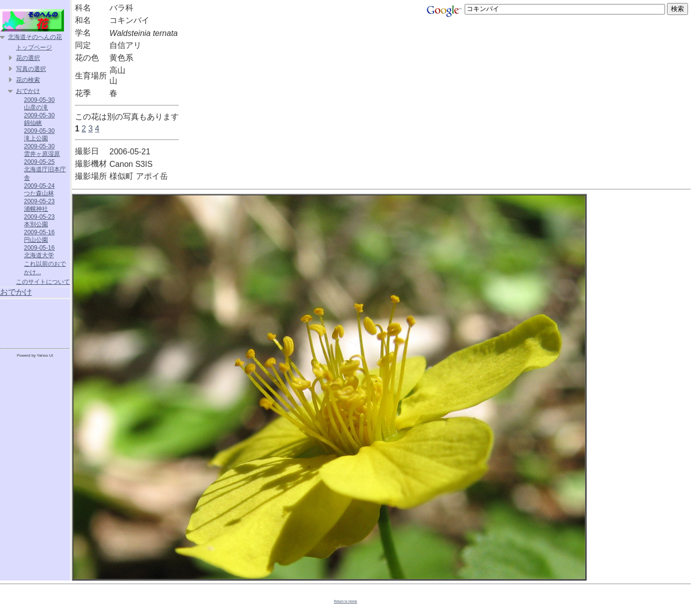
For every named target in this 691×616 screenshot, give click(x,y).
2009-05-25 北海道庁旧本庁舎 (45, 170)
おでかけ (28, 91)
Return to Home (345, 601)
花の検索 (28, 80)
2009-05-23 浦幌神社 (39, 205)
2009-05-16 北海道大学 (39, 252)
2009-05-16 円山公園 (39, 236)
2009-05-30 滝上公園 (39, 135)
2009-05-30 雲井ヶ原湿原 (42, 150)
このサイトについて (43, 282)
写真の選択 (31, 69)
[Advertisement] (35, 322)
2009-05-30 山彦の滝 (39, 104)
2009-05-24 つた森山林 (39, 190)
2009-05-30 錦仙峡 (39, 119)
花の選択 (28, 58)
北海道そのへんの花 (35, 37)
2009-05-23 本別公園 (39, 221)
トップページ (34, 47)
